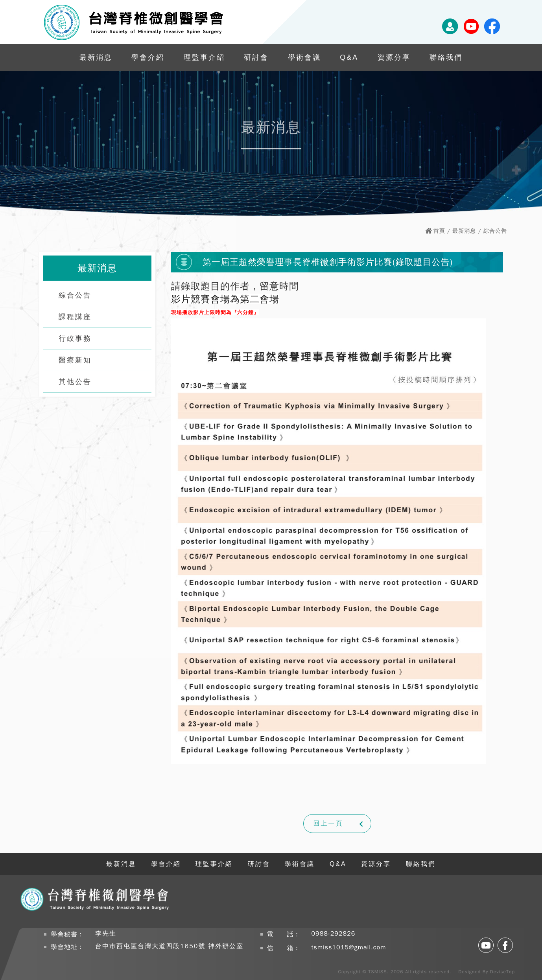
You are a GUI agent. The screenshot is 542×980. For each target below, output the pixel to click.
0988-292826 (334, 934)
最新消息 (96, 57)
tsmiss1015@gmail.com (349, 947)
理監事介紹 (204, 57)
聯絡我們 (446, 57)
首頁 (439, 231)
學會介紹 (148, 57)
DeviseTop (502, 972)
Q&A (349, 57)
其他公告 (75, 382)
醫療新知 (75, 360)
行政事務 (75, 338)
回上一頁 (328, 824)
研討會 (256, 57)
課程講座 (75, 317)
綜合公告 (75, 295)
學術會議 (304, 57)
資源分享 (394, 57)
